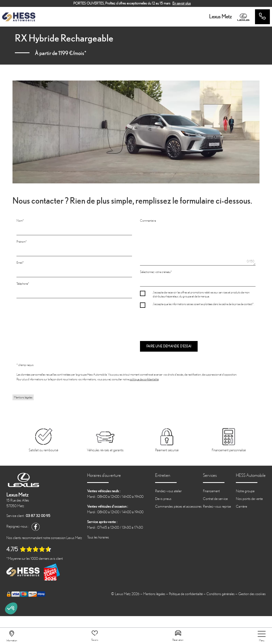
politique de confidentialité (144, 379)
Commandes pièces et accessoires (178, 506)
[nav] (262, 636)
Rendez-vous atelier (168, 491)
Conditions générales (220, 594)
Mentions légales (23, 397)
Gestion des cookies (252, 594)
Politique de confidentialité (186, 594)
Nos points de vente (249, 499)
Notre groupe (245, 491)
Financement (211, 491)
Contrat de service (215, 499)
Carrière (241, 506)
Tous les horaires (98, 537)
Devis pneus (163, 499)
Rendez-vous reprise (217, 506)
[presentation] (180, 322)
